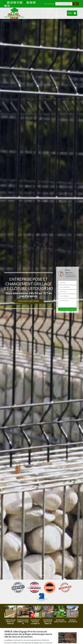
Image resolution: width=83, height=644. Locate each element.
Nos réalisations (29, 301)
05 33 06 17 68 (13, 2)
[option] (41, 322)
